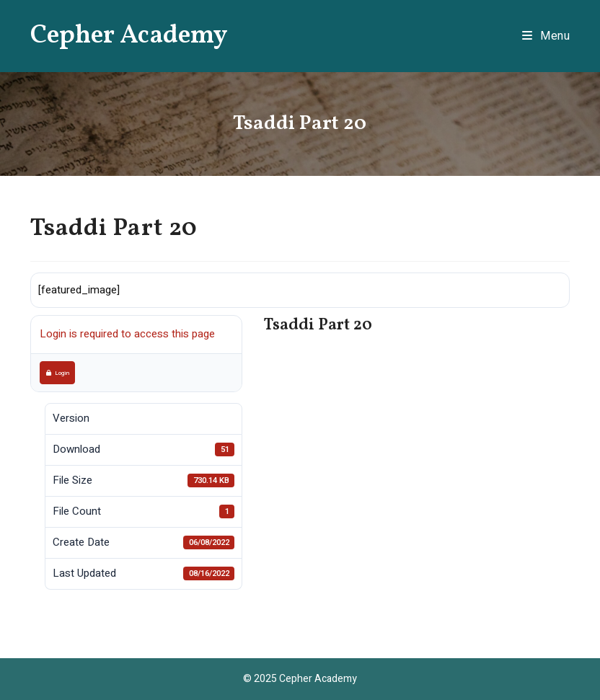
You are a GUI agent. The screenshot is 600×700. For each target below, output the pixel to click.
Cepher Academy (129, 36)
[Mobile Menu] (546, 36)
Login (58, 373)
